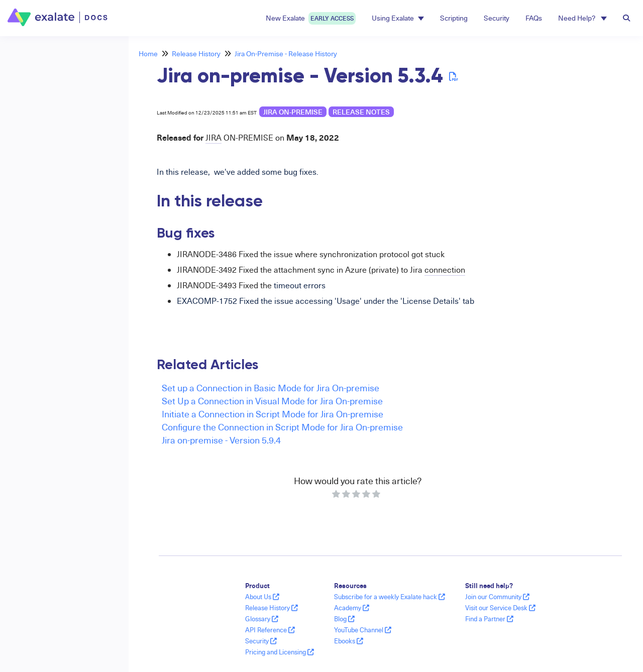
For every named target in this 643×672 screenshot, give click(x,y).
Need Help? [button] (582, 18)
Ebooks (349, 641)
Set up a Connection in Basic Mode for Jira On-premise (271, 387)
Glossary (262, 619)
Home (148, 53)
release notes (361, 112)
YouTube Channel (363, 630)
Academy (352, 608)
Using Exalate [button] (398, 18)
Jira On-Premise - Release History (286, 53)
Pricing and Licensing (280, 652)
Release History (196, 53)
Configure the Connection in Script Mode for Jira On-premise (282, 427)
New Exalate (311, 18)
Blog (344, 619)
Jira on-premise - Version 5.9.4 (221, 440)
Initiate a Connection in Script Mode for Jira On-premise (273, 414)
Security (497, 18)
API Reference (270, 630)
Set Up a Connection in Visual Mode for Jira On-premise (272, 401)
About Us (262, 597)
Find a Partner (489, 619)
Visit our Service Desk (500, 608)
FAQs (534, 18)
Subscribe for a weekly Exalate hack (390, 597)
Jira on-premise (293, 112)
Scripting (454, 18)
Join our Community (497, 597)
